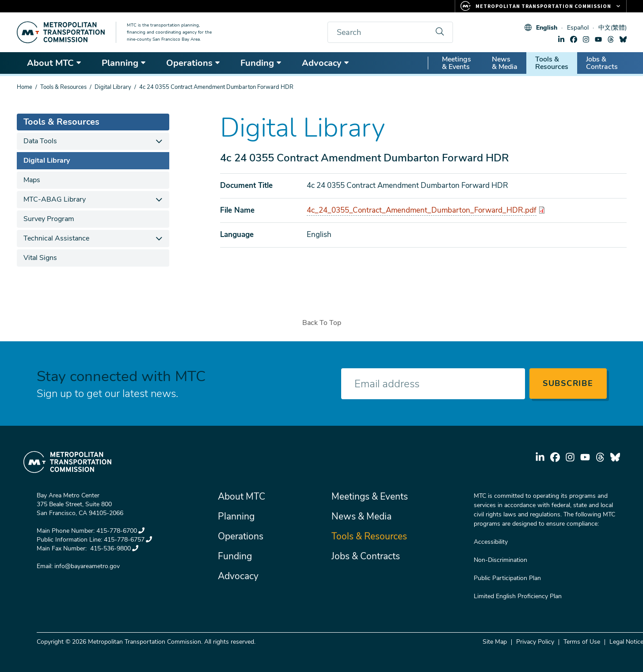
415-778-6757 (128, 540)
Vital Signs (40, 258)
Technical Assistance (56, 238)
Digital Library (113, 87)
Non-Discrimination (500, 560)
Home (25, 87)
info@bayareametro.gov (87, 566)
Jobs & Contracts (602, 63)
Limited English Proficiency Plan (518, 596)
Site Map (495, 642)
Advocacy (326, 63)
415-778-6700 (120, 531)
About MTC (54, 63)
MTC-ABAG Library (55, 199)
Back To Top (322, 323)
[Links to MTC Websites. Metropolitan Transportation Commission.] (541, 6)
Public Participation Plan (507, 578)
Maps (32, 180)
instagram (586, 39)
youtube (598, 39)
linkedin (561, 39)
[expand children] (159, 141)
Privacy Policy (535, 642)
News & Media (505, 63)
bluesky (623, 39)
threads (611, 39)
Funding (261, 63)
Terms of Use (582, 642)
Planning (124, 63)
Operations (193, 63)
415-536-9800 (113, 548)
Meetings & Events (457, 63)
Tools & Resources (552, 63)
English (547, 28)
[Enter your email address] (433, 384)
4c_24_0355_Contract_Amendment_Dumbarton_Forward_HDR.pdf (422, 210)
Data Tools (40, 141)
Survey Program (49, 219)
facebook (574, 39)
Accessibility (491, 542)
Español (578, 28)
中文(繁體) (613, 28)
